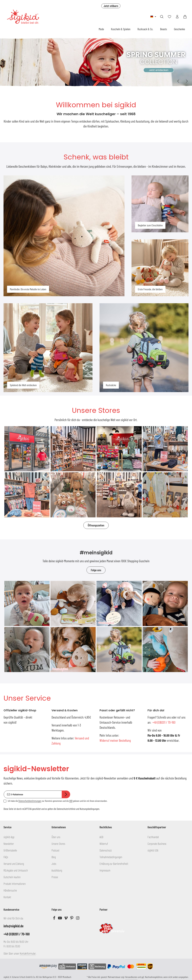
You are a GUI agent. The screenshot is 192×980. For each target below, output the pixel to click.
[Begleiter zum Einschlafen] (160, 204)
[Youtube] (60, 919)
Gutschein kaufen (12, 877)
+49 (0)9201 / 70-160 (164, 722)
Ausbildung (57, 870)
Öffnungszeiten (96, 525)
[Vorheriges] (178, 81)
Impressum (105, 870)
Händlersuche (10, 890)
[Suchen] (162, 17)
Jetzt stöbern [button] (111, 6)
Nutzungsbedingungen (90, 809)
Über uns (56, 837)
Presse (55, 877)
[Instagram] (78, 919)
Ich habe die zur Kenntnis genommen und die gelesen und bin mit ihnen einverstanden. (57, 801)
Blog (54, 857)
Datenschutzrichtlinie (66, 809)
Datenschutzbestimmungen (30, 801)
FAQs (6, 857)
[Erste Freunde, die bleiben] (160, 268)
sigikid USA (153, 850)
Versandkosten (131, 977)
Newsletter (9, 844)
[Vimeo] (66, 919)
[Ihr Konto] (177, 17)
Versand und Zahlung (14, 864)
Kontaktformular (28, 953)
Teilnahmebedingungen (111, 857)
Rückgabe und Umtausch (16, 870)
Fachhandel (153, 837)
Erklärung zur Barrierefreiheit (114, 864)
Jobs (54, 864)
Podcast (55, 850)
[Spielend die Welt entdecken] (48, 348)
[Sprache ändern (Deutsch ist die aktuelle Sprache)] (153, 17)
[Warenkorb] (185, 17)
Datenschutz (106, 850)
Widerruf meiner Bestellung (115, 740)
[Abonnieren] (66, 794)
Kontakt (7, 897)
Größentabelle (10, 850)
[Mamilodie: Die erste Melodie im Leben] (64, 236)
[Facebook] (54, 919)
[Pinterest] (72, 919)
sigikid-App (9, 837)
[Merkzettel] (169, 17)
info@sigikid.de (13, 926)
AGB (71, 801)
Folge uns (96, 570)
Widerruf (104, 844)
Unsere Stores (58, 844)
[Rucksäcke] (144, 348)
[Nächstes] (187, 81)
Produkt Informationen (15, 884)
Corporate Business (157, 844)
